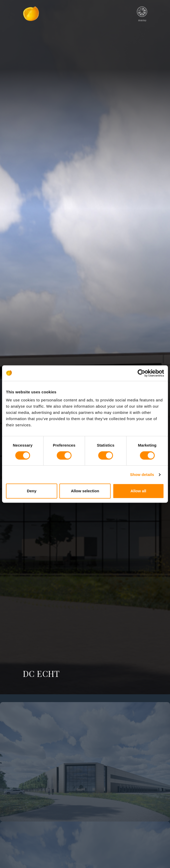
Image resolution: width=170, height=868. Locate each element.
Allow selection (85, 491)
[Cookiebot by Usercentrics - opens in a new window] (141, 373)
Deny (32, 491)
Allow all (138, 491)
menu (142, 12)
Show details (142, 475)
